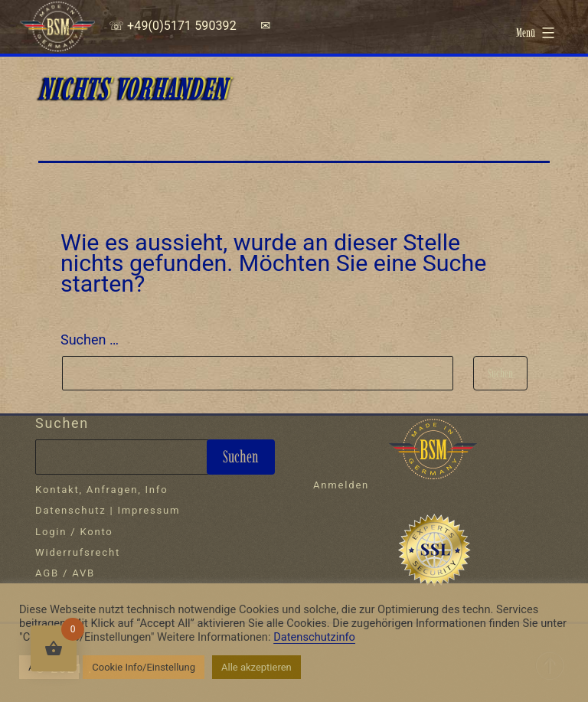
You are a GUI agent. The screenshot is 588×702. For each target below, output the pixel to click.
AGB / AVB (65, 573)
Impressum (149, 510)
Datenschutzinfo (314, 637)
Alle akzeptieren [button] (256, 667)
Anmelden (341, 485)
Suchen (62, 423)
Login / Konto (74, 532)
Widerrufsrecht (78, 552)
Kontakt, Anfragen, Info (101, 490)
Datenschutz (70, 510)
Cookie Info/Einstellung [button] (144, 667)
